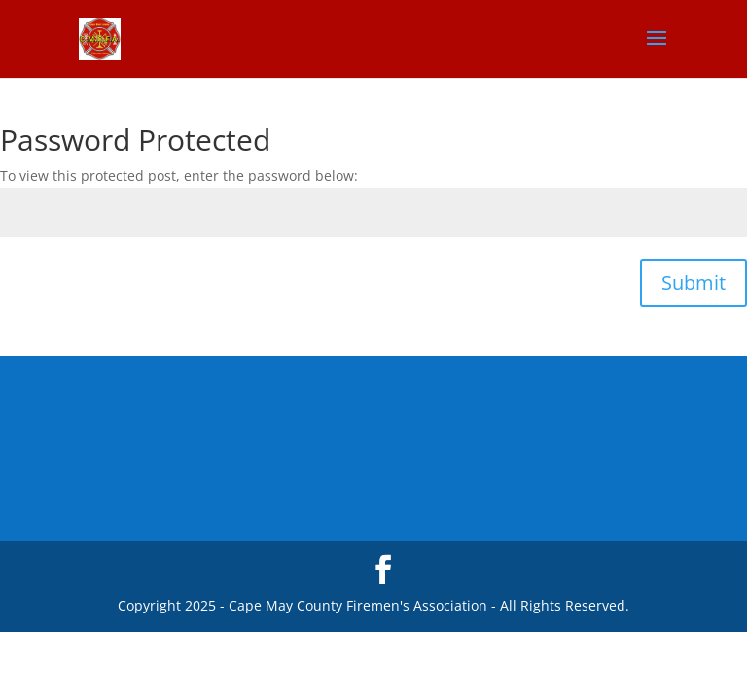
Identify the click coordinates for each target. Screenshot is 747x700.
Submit (694, 282)
